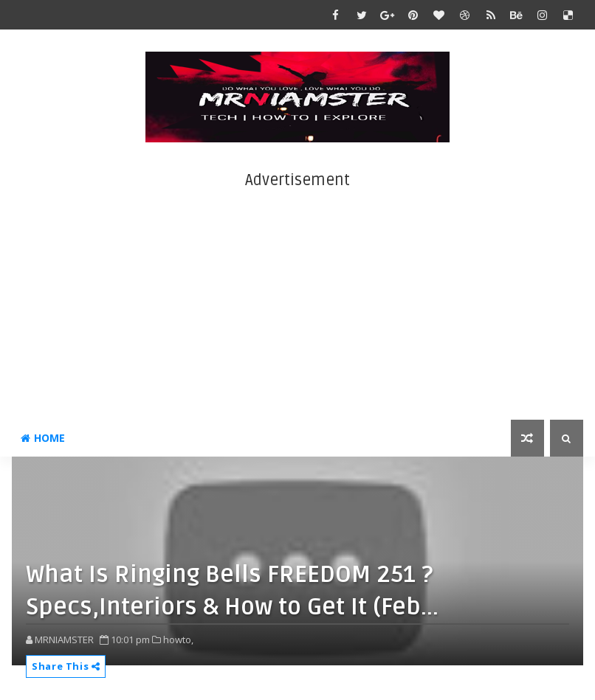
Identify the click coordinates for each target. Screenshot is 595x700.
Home (43, 438)
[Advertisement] (297, 294)
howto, (178, 640)
